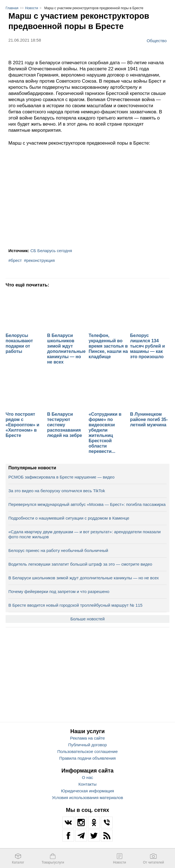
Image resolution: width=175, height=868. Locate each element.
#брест (15, 260)
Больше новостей (88, 619)
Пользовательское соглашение (88, 751)
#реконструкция (39, 260)
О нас (88, 777)
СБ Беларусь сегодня (51, 251)
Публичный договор (88, 745)
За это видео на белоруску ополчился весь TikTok (57, 491)
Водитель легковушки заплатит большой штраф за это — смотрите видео (80, 564)
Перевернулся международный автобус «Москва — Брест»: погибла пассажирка (87, 504)
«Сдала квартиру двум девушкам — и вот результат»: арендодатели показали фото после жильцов (85, 534)
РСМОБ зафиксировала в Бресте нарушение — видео (62, 477)
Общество (157, 40)
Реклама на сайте (88, 738)
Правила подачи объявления (88, 758)
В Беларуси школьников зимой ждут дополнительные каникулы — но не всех (84, 578)
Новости (32, 8)
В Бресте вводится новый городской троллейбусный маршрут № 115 (75, 605)
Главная (12, 8)
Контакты (88, 784)
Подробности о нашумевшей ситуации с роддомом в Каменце (69, 518)
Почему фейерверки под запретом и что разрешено (59, 591)
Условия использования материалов (88, 798)
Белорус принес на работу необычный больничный (58, 550)
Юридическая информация (88, 791)
